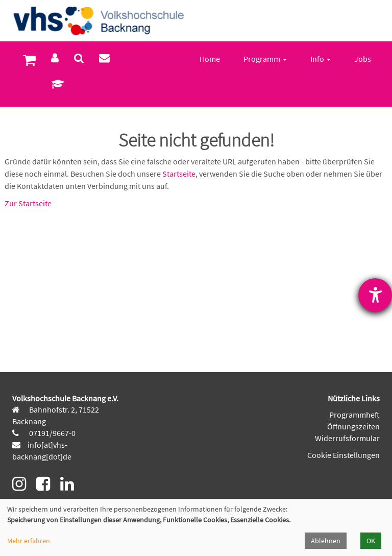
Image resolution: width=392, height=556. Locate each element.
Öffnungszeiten (353, 426)
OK (371, 541)
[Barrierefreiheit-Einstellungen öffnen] (375, 295)
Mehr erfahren (29, 541)
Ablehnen (326, 541)
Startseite (179, 174)
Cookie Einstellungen (344, 455)
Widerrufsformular (347, 438)
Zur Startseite (28, 203)
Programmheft (354, 415)
